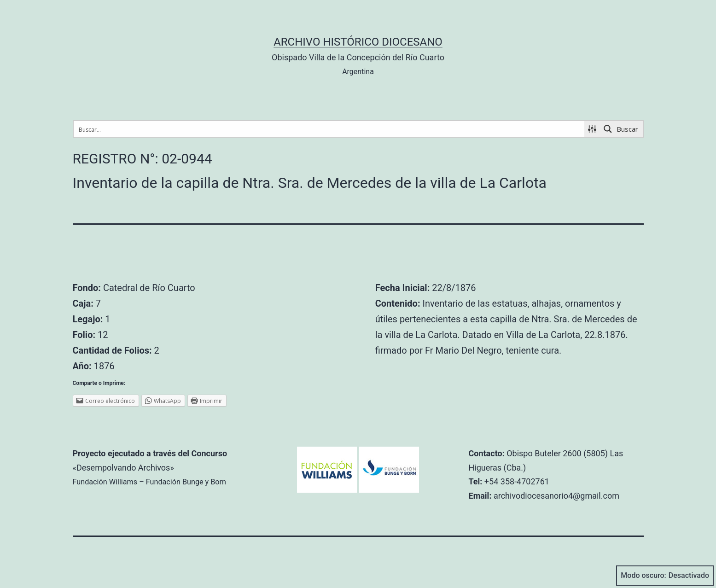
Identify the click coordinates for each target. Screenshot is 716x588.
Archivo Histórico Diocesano (358, 42)
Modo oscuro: (665, 576)
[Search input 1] (329, 129)
